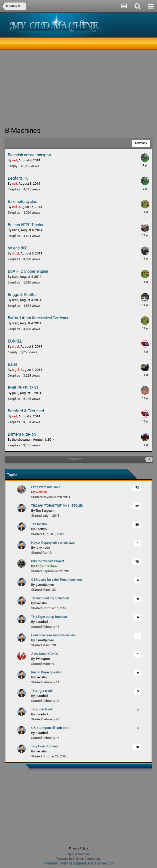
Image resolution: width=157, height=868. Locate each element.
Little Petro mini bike (46, 487)
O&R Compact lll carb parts (51, 728)
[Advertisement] (63, 88)
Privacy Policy (78, 848)
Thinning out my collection (50, 598)
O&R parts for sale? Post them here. (57, 580)
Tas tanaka (39, 524)
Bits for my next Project (48, 561)
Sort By (141, 143)
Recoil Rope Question (47, 672)
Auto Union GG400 (45, 654)
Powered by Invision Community (78, 859)
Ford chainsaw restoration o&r (53, 635)
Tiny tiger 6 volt (42, 691)
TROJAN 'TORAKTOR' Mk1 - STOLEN (57, 506)
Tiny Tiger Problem (44, 746)
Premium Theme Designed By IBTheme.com (79, 863)
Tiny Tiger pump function (49, 617)
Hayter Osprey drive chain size (53, 543)
